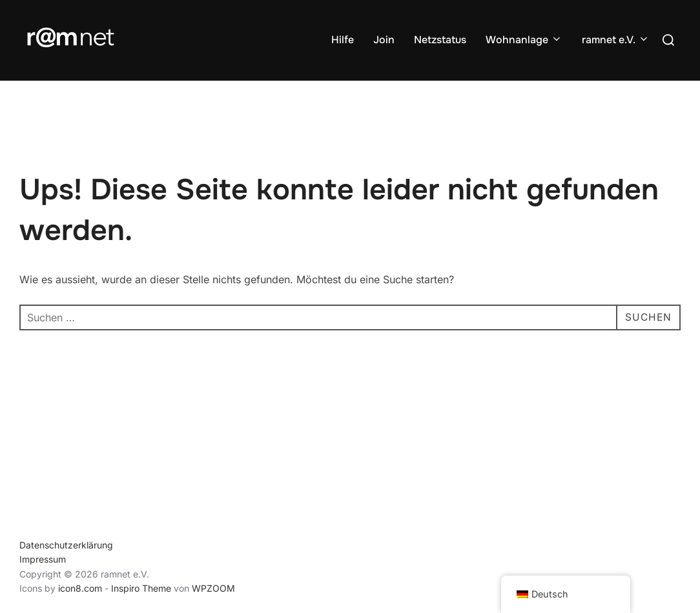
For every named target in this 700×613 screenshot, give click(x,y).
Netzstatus (440, 40)
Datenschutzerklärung (66, 545)
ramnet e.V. (616, 40)
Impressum (43, 559)
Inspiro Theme (141, 588)
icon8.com (80, 588)
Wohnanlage (524, 40)
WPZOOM (213, 588)
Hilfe (343, 40)
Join (384, 40)
